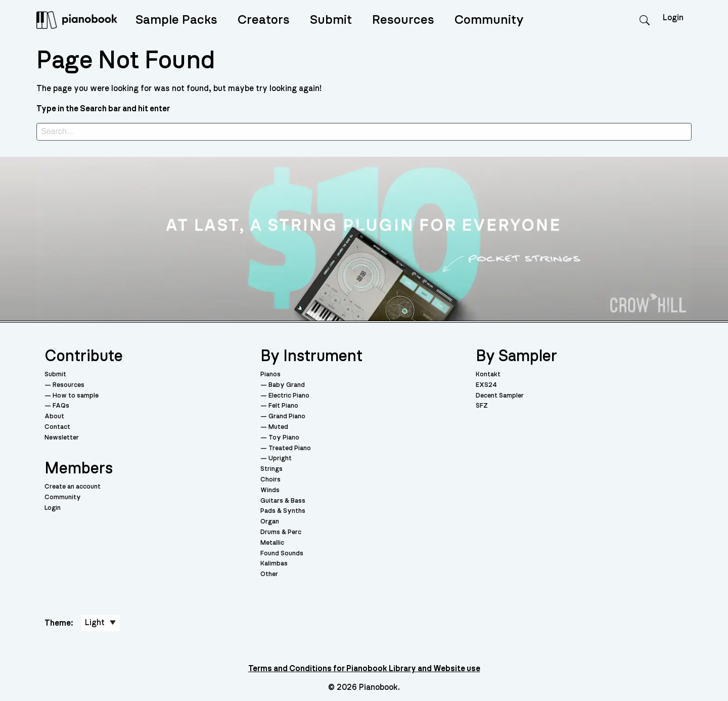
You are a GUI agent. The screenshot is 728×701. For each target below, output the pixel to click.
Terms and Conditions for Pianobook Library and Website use (364, 669)
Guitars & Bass (283, 501)
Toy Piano (284, 438)
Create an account (73, 487)
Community (489, 20)
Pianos (270, 375)
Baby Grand (287, 385)
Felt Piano (283, 406)
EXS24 (486, 385)
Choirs (270, 480)
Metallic (272, 543)
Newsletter (62, 438)
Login (53, 508)
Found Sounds (282, 554)
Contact (57, 427)
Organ (270, 522)
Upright (280, 458)
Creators (264, 20)
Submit (331, 20)
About (54, 417)
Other (269, 574)
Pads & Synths (283, 511)
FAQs (61, 406)
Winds (270, 490)
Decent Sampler (500, 396)
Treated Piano (290, 448)
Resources (403, 20)
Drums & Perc (281, 532)
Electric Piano (289, 396)
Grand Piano (287, 417)
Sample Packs (176, 20)
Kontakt (488, 375)
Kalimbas (274, 564)
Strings (271, 469)
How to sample (76, 396)
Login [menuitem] (673, 18)
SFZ (482, 406)
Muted (278, 427)
